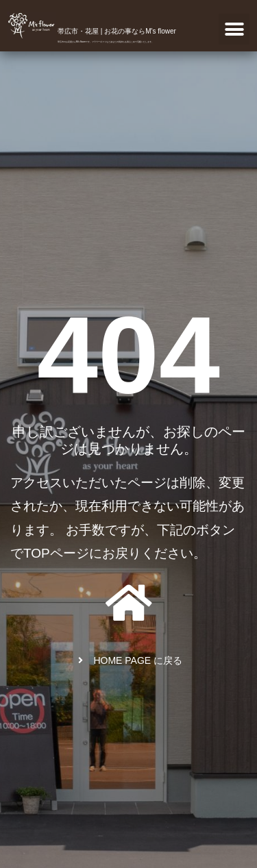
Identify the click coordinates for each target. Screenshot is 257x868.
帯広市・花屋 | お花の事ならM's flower (117, 31)
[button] (234, 29)
